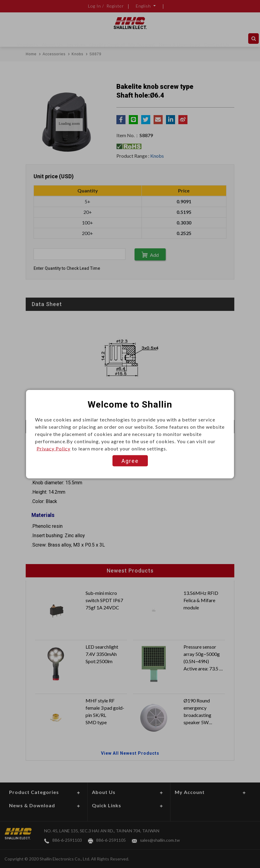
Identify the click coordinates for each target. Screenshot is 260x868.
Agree (130, 461)
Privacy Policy (54, 448)
